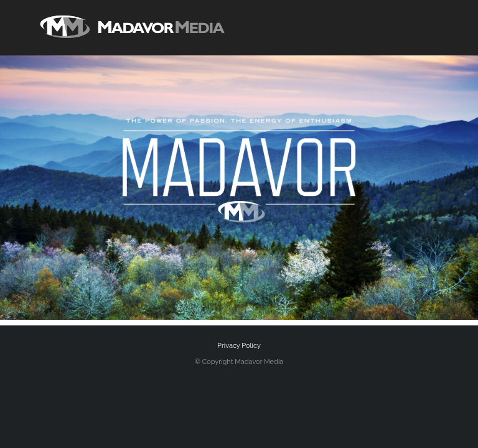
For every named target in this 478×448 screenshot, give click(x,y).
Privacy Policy (239, 346)
